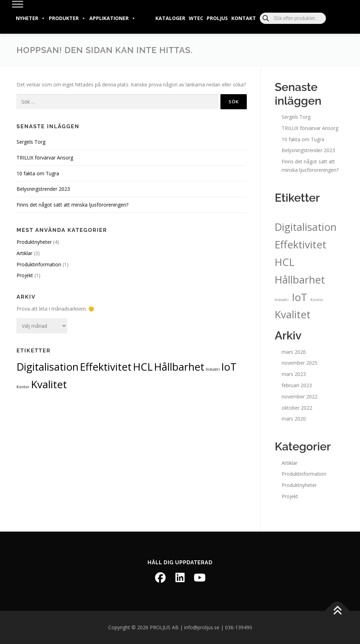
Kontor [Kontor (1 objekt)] (23, 387)
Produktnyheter (34, 242)
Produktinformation (39, 264)
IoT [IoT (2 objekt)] (229, 367)
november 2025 (300, 363)
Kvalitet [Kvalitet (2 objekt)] (49, 384)
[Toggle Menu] (18, 4)
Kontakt (244, 18)
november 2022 (300, 396)
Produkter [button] (67, 18)
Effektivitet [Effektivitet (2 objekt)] (106, 367)
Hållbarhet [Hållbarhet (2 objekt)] (179, 367)
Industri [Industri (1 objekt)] (213, 369)
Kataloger (170, 18)
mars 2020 (294, 419)
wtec (196, 18)
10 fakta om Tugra (38, 173)
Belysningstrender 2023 (43, 189)
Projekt (25, 275)
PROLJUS (217, 18)
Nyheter (31, 18)
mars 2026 (294, 352)
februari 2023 (297, 385)
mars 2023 (294, 374)
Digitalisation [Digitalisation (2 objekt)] (47, 367)
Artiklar (24, 253)
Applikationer (112, 18)
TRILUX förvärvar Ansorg (45, 158)
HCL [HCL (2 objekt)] (143, 367)
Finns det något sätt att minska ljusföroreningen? (72, 205)
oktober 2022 (297, 408)
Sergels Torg (31, 142)
